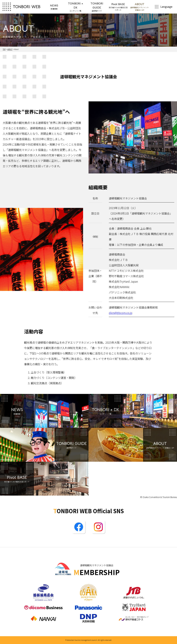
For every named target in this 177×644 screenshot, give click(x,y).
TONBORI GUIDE (97, 7)
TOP (4, 49)
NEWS (54, 7)
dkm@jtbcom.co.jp (121, 313)
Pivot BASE (118, 7)
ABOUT (140, 7)
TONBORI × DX (76, 7)
